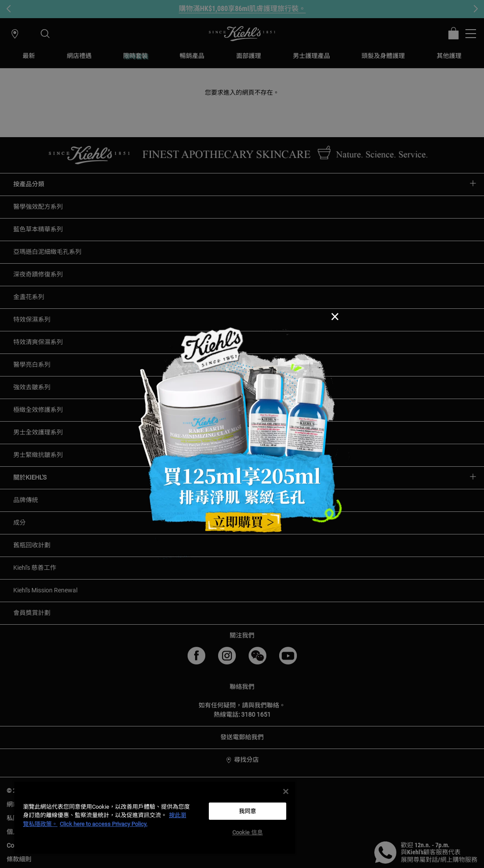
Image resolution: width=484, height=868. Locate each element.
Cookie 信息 (248, 832)
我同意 (248, 811)
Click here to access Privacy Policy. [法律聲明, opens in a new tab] (104, 824)
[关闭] (286, 791)
